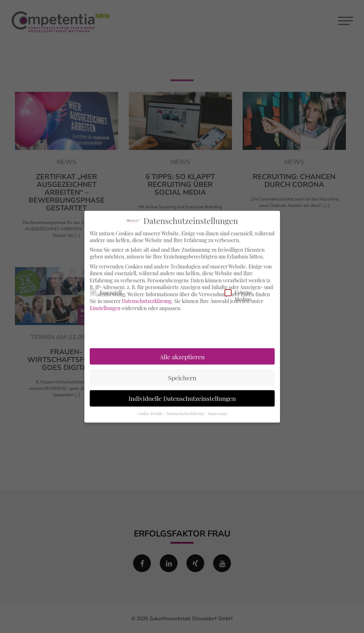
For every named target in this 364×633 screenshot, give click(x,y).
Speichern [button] (182, 376)
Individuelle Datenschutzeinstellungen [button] (182, 397)
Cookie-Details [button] (151, 412)
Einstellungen (107, 308)
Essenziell (99, 293)
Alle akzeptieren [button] (182, 355)
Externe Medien (235, 296)
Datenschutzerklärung (147, 301)
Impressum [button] (217, 412)
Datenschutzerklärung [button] (186, 412)
